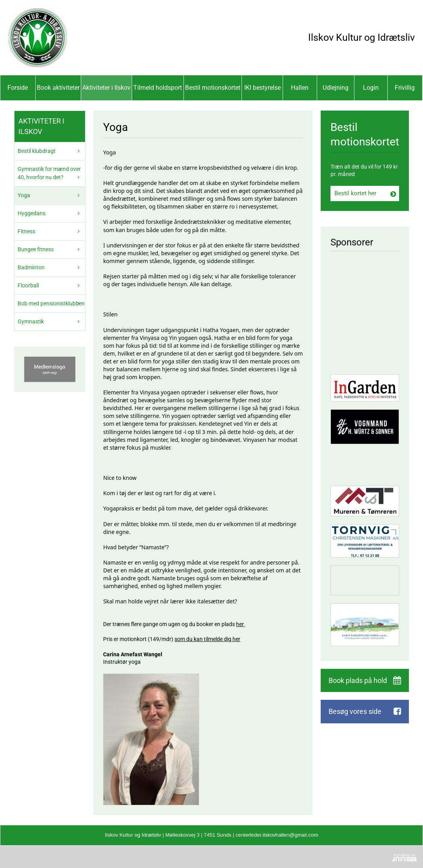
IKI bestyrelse (262, 88)
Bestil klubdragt (37, 151)
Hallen (300, 88)
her (241, 624)
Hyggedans (32, 213)
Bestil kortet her (355, 193)
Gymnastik (31, 321)
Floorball (28, 285)
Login (371, 88)
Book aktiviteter (58, 88)
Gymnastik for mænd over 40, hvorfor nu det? (49, 173)
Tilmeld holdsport (158, 88)
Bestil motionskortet (213, 88)
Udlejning (336, 88)
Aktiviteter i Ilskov (106, 88)
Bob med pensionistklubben (51, 303)
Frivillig (405, 88)
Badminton (31, 267)
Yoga (24, 195)
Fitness (26, 231)
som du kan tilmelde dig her (207, 639)
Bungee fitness (36, 249)
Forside (18, 88)
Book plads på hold (358, 680)
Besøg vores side (355, 711)
